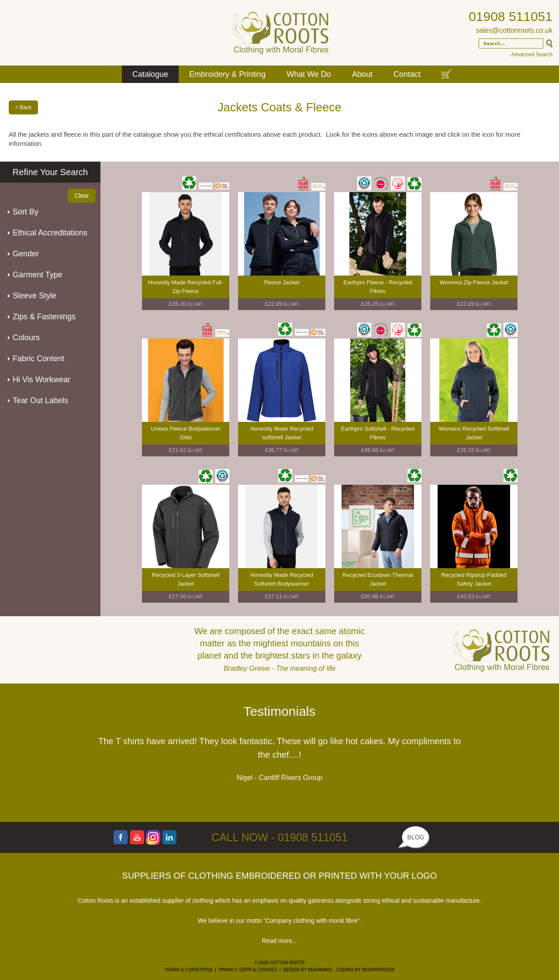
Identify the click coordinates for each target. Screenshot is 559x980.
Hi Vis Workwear (41, 380)
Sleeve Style (35, 296)
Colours (26, 338)
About (362, 74)
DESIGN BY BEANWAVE (308, 970)
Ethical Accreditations (50, 233)
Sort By (26, 212)
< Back (23, 107)
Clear (81, 196)
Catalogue (150, 74)
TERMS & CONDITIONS (189, 970)
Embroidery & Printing (227, 74)
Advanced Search (532, 55)
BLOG (416, 837)
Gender (26, 254)
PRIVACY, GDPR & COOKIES (248, 970)
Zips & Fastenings (44, 317)
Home (107, 74)
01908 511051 (511, 16)
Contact (407, 74)
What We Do (309, 74)
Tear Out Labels (40, 400)
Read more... (280, 941)
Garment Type (38, 275)
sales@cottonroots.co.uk (514, 30)
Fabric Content (38, 359)
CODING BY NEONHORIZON (366, 970)
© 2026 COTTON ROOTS (279, 963)
